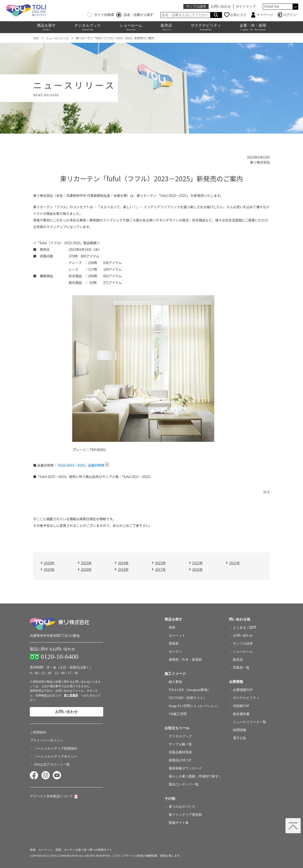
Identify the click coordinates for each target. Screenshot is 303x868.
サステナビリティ (206, 27)
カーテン (175, 652)
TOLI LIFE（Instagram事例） (190, 690)
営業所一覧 (241, 668)
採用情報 (240, 730)
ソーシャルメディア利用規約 (56, 749)
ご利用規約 (38, 732)
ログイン (290, 15)
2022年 (198, 563)
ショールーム (131, 27)
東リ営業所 (71, 695)
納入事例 (175, 682)
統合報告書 (241, 714)
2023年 (160, 563)
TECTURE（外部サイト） (188, 698)
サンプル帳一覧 (180, 744)
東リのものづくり (182, 807)
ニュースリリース (57, 38)
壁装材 (174, 644)
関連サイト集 (179, 823)
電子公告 (240, 738)
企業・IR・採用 (253, 27)
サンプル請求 (196, 7)
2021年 (234, 563)
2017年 (160, 569)
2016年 (198, 569)
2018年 (123, 569)
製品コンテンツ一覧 (184, 784)
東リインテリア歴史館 (185, 815)
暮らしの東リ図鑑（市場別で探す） (195, 776)
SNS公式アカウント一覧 (52, 765)
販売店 (166, 27)
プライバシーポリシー (46, 740)
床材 (172, 627)
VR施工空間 (178, 714)
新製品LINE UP (180, 760)
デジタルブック (88, 27)
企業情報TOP (243, 690)
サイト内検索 (101, 15)
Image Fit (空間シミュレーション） (194, 706)
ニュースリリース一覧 (250, 722)
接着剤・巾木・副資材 (185, 660)
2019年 (86, 569)
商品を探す (46, 27)
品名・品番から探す (135, 15)
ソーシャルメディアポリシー (56, 757)
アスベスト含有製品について (51, 796)
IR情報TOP (241, 706)
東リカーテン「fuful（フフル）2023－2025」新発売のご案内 (115, 38)
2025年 (86, 563)
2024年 (123, 563)
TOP (36, 38)
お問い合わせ (221, 7)
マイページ (265, 15)
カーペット (177, 636)
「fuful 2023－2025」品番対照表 (81, 465)
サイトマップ (246, 7)
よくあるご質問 (245, 627)
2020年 (49, 569)
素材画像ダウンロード (185, 768)
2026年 (49, 563)
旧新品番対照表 (180, 752)
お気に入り (238, 15)
